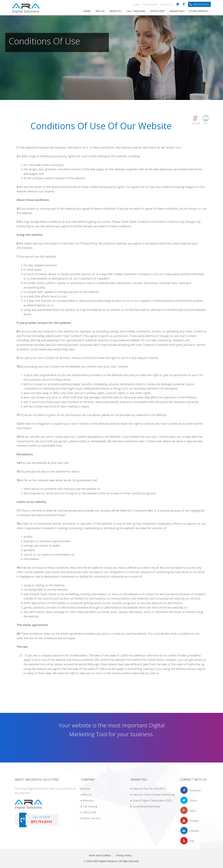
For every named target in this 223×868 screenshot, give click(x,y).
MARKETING (177, 11)
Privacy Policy (124, 855)
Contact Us (167, 4)
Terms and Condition (100, 855)
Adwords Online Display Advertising (153, 795)
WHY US (100, 11)
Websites (88, 800)
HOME (87, 11)
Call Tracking (89, 806)
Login (137, 4)
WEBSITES (116, 11)
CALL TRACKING (136, 11)
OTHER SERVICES (199, 11)
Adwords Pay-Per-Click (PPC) (148, 789)
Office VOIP (89, 812)
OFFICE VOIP (157, 11)
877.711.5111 (201, 4)
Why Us (86, 795)
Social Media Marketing (145, 806)
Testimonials (150, 4)
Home (86, 789)
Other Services (91, 818)
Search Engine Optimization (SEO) (152, 800)
